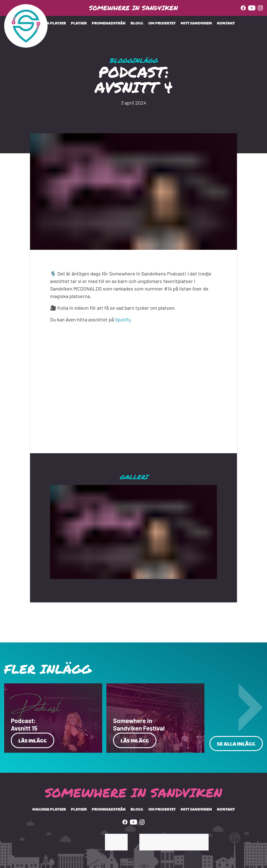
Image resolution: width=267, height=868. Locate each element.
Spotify (123, 319)
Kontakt (226, 23)
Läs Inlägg (33, 740)
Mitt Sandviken (196, 23)
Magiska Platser (49, 23)
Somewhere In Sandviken (133, 8)
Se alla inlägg (236, 744)
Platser (79, 23)
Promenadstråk (109, 23)
